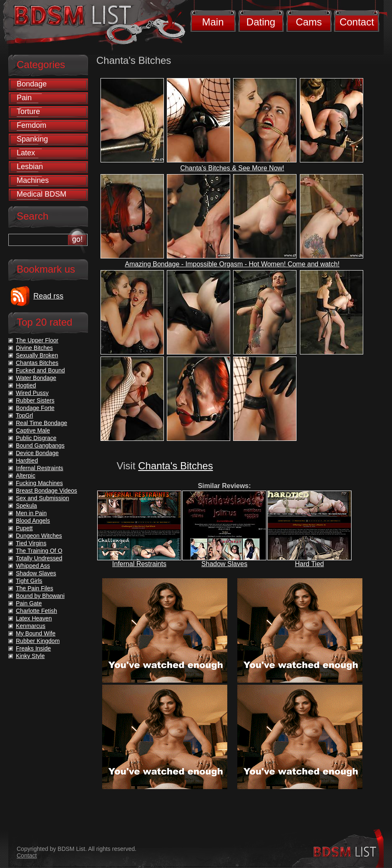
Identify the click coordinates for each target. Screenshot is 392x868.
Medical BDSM (41, 194)
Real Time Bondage (41, 423)
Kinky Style (30, 656)
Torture (28, 111)
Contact (357, 22)
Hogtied (26, 385)
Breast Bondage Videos (46, 491)
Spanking (32, 139)
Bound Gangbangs (40, 445)
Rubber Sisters (35, 400)
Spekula (26, 506)
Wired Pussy (32, 393)
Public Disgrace (36, 438)
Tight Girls (29, 581)
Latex (26, 153)
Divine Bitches (34, 348)
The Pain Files (34, 588)
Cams (309, 22)
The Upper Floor (37, 340)
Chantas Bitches (37, 363)
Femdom (31, 125)
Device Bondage (37, 453)
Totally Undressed (39, 558)
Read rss (48, 296)
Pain (24, 98)
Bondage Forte (35, 408)
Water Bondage (36, 378)
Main (213, 22)
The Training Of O (39, 551)
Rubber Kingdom (38, 641)
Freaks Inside (33, 648)
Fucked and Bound (40, 370)
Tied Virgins (31, 543)
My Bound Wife (36, 633)
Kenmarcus (31, 626)
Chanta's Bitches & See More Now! (232, 168)
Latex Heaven (34, 618)
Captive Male (33, 430)
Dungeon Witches (39, 536)
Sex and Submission (43, 498)
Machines (33, 180)
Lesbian (30, 167)
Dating (261, 22)
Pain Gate (29, 603)
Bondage (32, 84)
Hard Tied (309, 564)
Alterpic (26, 476)
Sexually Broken (37, 355)
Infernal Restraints (139, 564)
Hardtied (27, 461)
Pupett (24, 528)
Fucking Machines (39, 483)
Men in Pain (31, 513)
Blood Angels (33, 521)
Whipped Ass (33, 566)
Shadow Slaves (224, 564)
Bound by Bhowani (40, 596)
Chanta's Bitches (175, 466)
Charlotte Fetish (36, 611)
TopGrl (24, 415)
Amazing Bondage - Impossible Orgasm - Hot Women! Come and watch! (232, 264)
